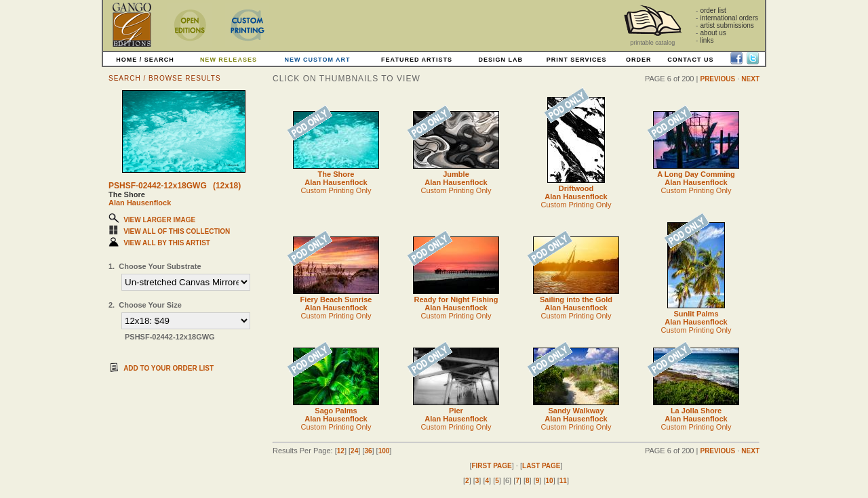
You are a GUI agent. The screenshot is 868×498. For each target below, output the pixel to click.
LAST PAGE (541, 466)
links (707, 40)
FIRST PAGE (491, 466)
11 (563, 481)
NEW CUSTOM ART (318, 60)
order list (713, 11)
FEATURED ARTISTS (417, 60)
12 (341, 451)
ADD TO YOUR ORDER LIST (169, 368)
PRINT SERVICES (577, 60)
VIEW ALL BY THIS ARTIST (167, 243)
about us (713, 33)
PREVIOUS (717, 79)
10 (550, 481)
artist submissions (727, 25)
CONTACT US (690, 60)
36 (368, 451)
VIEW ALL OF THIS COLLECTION (177, 231)
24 (354, 451)
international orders (729, 18)
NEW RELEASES (229, 60)
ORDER (639, 60)
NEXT (750, 79)
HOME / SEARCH (145, 60)
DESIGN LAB (500, 60)
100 (384, 451)
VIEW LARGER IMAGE (159, 220)
